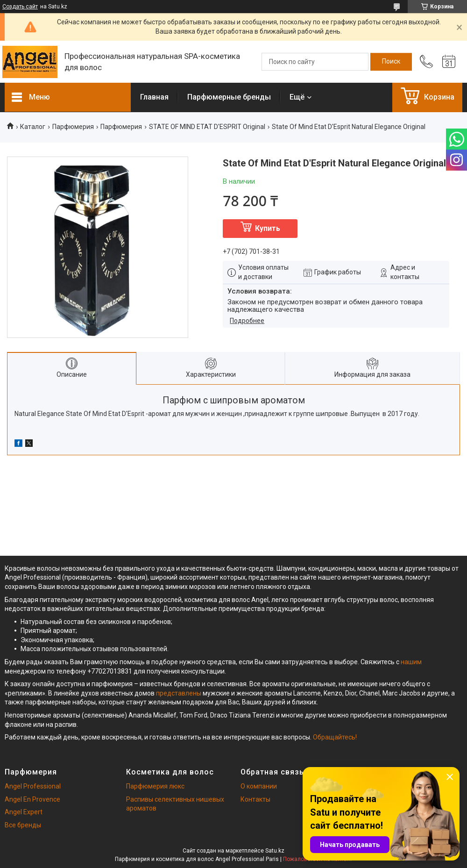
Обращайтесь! (335, 737)
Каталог (33, 127)
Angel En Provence (32, 799)
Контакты (255, 799)
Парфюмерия (73, 127)
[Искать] (391, 62)
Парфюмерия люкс (155, 786)
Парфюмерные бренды (229, 97)
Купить (268, 228)
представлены (179, 693)
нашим (411, 662)
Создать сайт (20, 7)
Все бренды (23, 825)
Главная (154, 97)
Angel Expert (24, 812)
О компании (259, 786)
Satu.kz (275, 851)
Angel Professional (33, 786)
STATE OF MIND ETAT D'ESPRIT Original (207, 127)
